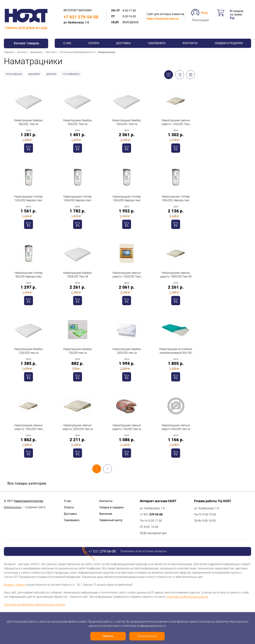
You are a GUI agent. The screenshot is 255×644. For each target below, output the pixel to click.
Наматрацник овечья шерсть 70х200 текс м (127, 427)
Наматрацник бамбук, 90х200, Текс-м (78, 122)
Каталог (22, 52)
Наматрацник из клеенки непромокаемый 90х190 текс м (176, 351)
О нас (67, 43)
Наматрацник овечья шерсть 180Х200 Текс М (176, 275)
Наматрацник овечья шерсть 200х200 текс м (78, 427)
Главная (9, 52)
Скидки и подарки (229, 43)
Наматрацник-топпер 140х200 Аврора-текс (77, 198)
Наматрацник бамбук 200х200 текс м (127, 351)
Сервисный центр (111, 520)
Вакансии (106, 514)
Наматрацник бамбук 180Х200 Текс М (77, 275)
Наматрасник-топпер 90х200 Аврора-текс (29, 275)
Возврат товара (14, 585)
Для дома (36, 52)
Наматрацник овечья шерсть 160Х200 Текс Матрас (127, 275)
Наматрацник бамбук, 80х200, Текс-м (29, 122)
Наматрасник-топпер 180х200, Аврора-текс (176, 198)
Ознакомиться (147, 636)
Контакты (190, 43)
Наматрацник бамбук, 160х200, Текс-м (127, 122)
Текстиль (51, 52)
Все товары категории (27, 483)
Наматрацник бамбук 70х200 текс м (77, 351)
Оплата (94, 43)
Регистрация (200, 20)
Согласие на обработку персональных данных (34, 605)
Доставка (123, 43)
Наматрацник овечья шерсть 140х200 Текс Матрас (28, 427)
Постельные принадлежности (77, 52)
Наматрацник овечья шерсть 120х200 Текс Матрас (176, 122)
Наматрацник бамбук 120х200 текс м (28, 351)
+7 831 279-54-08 (81, 17)
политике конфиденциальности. (187, 597)
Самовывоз (157, 43)
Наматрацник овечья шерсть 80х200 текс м (176, 427)
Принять (108, 636)
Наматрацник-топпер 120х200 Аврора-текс (28, 198)
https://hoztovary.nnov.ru (163, 19)
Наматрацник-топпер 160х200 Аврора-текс (127, 198)
